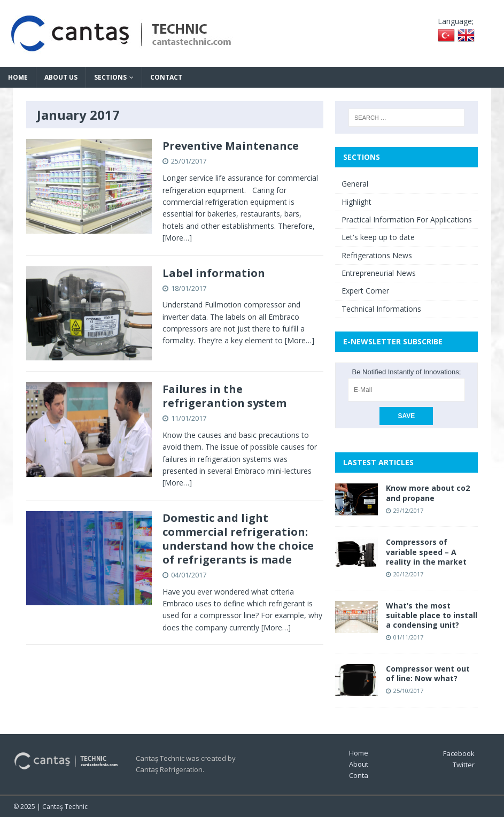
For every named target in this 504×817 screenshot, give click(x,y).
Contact (166, 77)
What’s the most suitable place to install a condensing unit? (432, 615)
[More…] (177, 238)
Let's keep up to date (378, 237)
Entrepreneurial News (379, 273)
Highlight (356, 202)
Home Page (368, 753)
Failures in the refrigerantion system (224, 396)
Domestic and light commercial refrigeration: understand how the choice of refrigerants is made (238, 539)
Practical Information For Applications (407, 219)
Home (18, 77)
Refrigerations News (377, 255)
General (355, 184)
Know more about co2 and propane (428, 493)
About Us (61, 77)
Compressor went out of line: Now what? (428, 673)
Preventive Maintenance (231, 146)
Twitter (464, 765)
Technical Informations (381, 309)
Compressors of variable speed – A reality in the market (426, 552)
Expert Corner (365, 291)
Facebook (459, 753)
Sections (110, 77)
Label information (214, 273)
